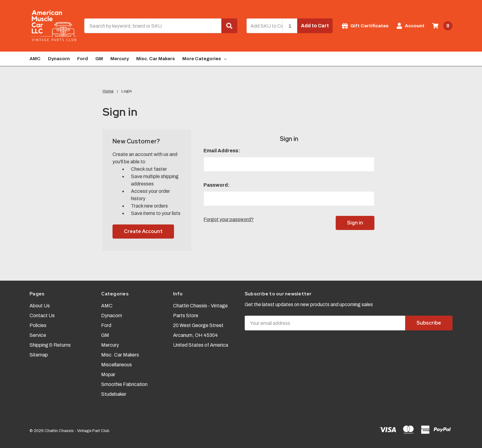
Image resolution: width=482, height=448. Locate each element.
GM (99, 59)
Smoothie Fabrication (124, 384)
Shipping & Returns (50, 345)
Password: (217, 185)
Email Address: (222, 151)
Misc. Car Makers (156, 59)
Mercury (120, 59)
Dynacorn (59, 59)
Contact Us (42, 316)
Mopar (108, 374)
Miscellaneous (117, 365)
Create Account (143, 231)
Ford (83, 59)
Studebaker (114, 394)
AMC (35, 59)
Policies (38, 325)
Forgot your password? (229, 219)
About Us (40, 306)
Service (38, 335)
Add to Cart (315, 26)
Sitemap (39, 355)
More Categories (204, 59)
